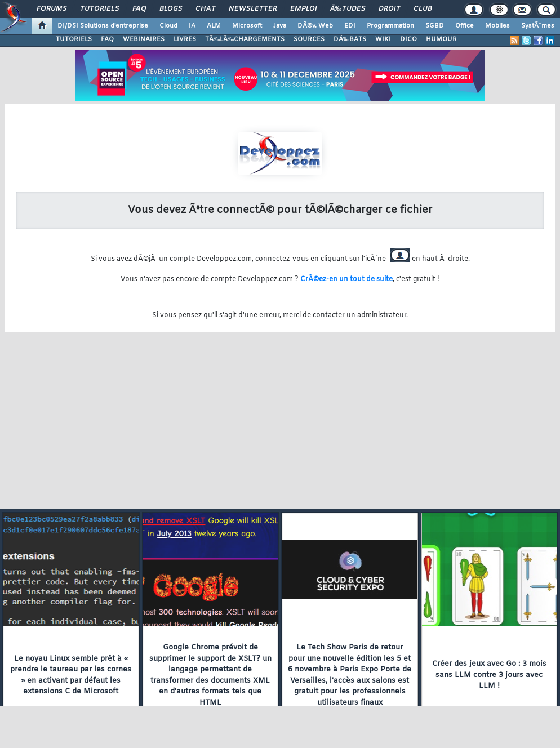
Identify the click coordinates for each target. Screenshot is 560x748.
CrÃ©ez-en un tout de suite (346, 279)
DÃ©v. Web (315, 26)
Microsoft (247, 26)
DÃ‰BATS (350, 39)
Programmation (390, 26)
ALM (214, 26)
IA (192, 26)
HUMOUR (441, 39)
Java (280, 26)
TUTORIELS (74, 39)
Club (423, 9)
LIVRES (185, 39)
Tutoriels (99, 9)
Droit (389, 9)
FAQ (139, 9)
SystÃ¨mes (538, 26)
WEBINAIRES (144, 39)
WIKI (383, 39)
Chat (205, 9)
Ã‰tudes (348, 9)
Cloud (168, 26)
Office (465, 26)
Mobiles (497, 26)
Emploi (303, 9)
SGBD (435, 26)
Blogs (171, 9)
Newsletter (253, 9)
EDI (350, 26)
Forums (52, 9)
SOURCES (309, 39)
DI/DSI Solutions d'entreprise (103, 26)
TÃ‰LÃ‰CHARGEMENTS (245, 39)
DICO (408, 39)
